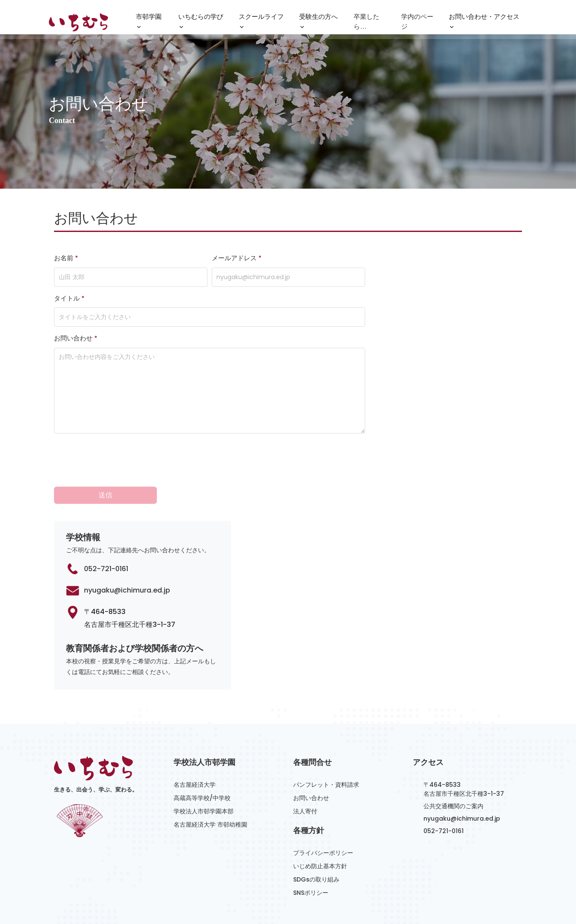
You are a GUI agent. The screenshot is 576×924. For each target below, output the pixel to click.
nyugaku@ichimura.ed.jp (127, 550)
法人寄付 (305, 771)
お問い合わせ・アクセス (484, 24)
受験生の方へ (318, 24)
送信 (105, 455)
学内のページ (417, 23)
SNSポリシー (311, 852)
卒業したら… (366, 23)
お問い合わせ (76, 338)
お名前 (66, 258)
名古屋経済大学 (195, 744)
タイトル (69, 298)
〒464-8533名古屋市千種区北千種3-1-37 (464, 749)
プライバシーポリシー (323, 813)
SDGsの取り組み (316, 839)
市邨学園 (149, 24)
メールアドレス (237, 258)
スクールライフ (261, 24)
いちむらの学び (201, 24)
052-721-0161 (106, 528)
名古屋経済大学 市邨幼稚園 (210, 784)
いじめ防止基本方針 (320, 826)
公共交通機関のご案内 (453, 766)
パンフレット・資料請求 (326, 744)
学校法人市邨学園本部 (204, 771)
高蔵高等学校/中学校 (202, 758)
